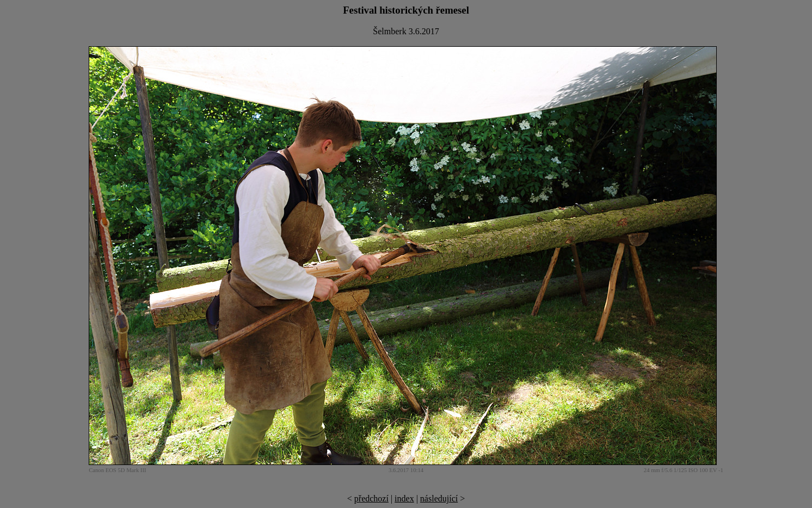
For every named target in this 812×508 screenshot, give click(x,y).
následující (439, 498)
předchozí (371, 498)
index (404, 498)
